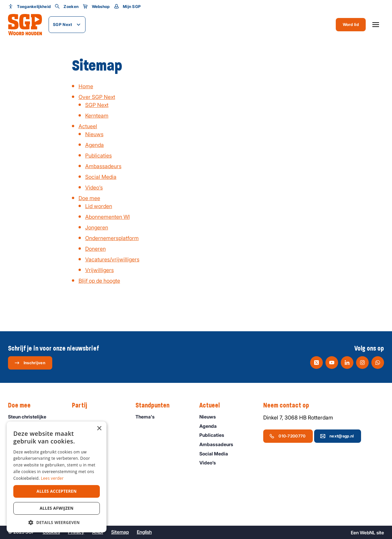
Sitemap (120, 532)
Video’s (94, 187)
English (144, 532)
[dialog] (57, 477)
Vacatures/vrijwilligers (112, 259)
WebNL (368, 533)
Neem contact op (290, 405)
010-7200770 (287, 436)
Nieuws (94, 134)
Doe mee (89, 198)
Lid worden (99, 206)
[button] (57, 522)
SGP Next (97, 105)
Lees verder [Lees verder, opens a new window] (52, 478)
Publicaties (98, 155)
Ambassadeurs (103, 166)
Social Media (101, 177)
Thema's (148, 417)
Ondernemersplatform (112, 238)
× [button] (99, 429)
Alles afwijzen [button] (57, 508)
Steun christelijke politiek (34, 420)
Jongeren (97, 227)
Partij (83, 405)
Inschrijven (30, 363)
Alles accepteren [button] (57, 491)
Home (86, 86)
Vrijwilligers (99, 270)
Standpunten (156, 405)
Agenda (95, 145)
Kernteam (97, 116)
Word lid (351, 24)
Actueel (88, 126)
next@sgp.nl (337, 436)
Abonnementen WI (107, 217)
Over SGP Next (97, 97)
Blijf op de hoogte (99, 281)
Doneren (96, 249)
